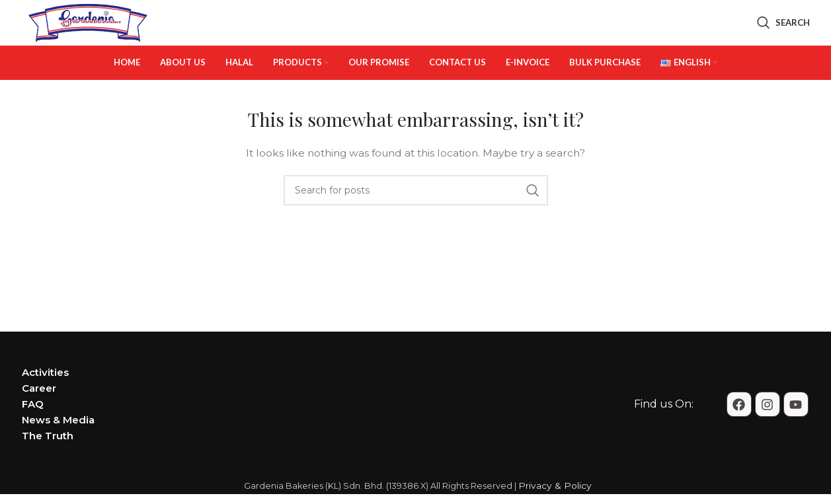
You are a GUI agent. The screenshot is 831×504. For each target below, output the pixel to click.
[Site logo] (88, 34)
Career (39, 413)
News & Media (58, 444)
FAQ (33, 428)
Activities (45, 397)
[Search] (783, 35)
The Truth (48, 460)
